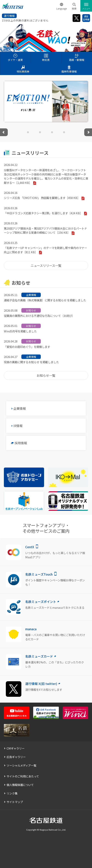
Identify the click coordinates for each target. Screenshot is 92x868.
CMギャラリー (16, 748)
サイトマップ (15, 802)
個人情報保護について (20, 785)
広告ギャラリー (16, 757)
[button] (74, 6)
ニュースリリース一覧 (46, 265)
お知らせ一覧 (46, 375)
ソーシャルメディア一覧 (21, 765)
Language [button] (62, 8)
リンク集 (12, 793)
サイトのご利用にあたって (23, 776)
